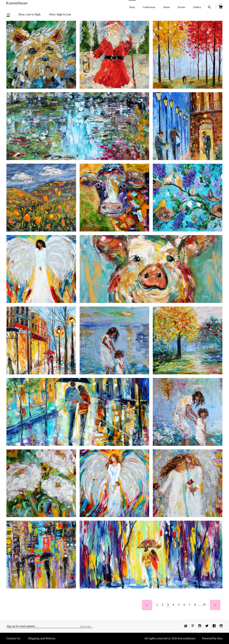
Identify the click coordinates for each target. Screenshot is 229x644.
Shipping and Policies (42, 638)
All (8, 14)
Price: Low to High (30, 14)
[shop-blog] (186, 626)
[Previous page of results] (147, 605)
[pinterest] (193, 626)
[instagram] (200, 626)
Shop (132, 7)
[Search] (209, 8)
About (167, 7)
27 (204, 605)
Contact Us (13, 638)
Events (182, 7)
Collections (149, 7)
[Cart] (221, 7)
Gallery (197, 7)
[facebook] (215, 626)
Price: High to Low (60, 14)
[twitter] (207, 626)
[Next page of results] (215, 605)
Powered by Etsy (212, 638)
